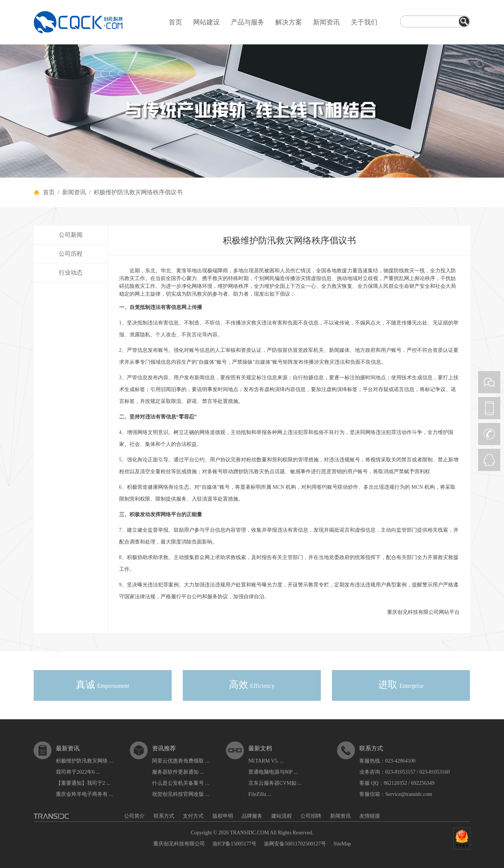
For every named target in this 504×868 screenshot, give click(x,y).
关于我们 (364, 22)
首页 (175, 22)
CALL (489, 434)
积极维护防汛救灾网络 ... (84, 761)
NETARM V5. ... (266, 761)
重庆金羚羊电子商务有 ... (84, 794)
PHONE (489, 408)
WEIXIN (489, 382)
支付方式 (193, 816)
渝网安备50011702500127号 (295, 844)
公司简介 (134, 816)
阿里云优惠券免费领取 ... (181, 761)
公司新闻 (71, 235)
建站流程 (282, 816)
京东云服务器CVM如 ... (275, 783)
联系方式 (164, 816)
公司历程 (71, 254)
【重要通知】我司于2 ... (83, 783)
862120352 (395, 783)
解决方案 (289, 22)
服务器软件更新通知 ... (178, 772)
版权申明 (223, 816)
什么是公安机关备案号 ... (181, 783)
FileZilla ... (260, 794)
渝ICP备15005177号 (235, 844)
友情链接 (370, 816)
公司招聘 (311, 816)
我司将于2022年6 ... (78, 772)
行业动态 (71, 272)
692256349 (423, 783)
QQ (489, 460)
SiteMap (342, 844)
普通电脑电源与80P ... (273, 772)
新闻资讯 (326, 22)
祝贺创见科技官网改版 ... (181, 794)
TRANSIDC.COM (249, 833)
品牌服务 (252, 816)
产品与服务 (248, 22)
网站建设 (206, 22)
